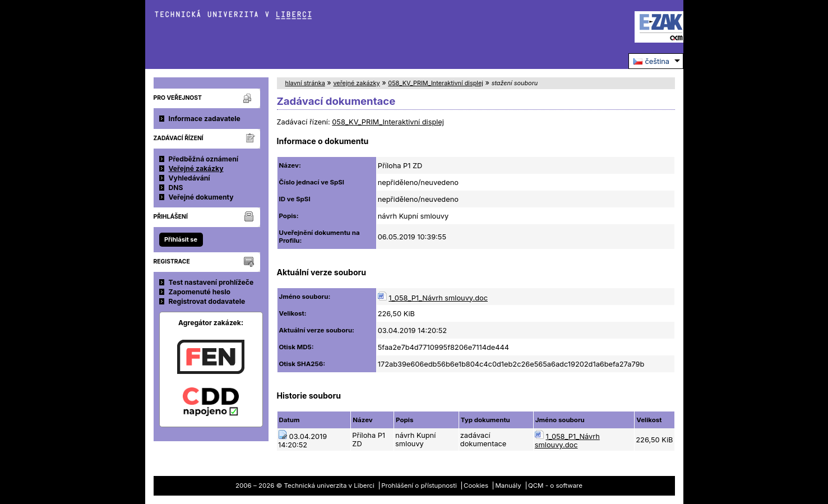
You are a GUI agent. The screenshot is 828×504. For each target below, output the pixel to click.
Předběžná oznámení (204, 159)
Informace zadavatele (205, 119)
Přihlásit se (181, 239)
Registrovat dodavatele (207, 301)
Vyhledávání (189, 178)
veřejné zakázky (356, 83)
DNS (176, 188)
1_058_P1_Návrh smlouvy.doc (438, 298)
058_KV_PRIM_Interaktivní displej (436, 83)
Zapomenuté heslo (200, 292)
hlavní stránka (305, 83)
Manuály (508, 485)
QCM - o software (555, 485)
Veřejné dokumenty (201, 197)
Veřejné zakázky (196, 168)
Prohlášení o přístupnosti (419, 485)
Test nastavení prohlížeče (211, 282)
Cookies (476, 485)
